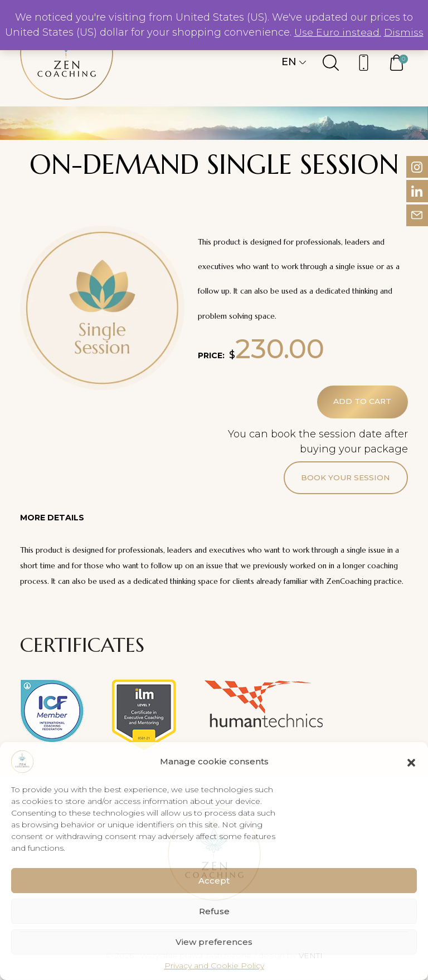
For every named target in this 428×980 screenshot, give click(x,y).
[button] (411, 762)
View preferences (214, 942)
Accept (214, 881)
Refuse (214, 911)
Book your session (345, 479)
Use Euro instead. (337, 32)
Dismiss (404, 32)
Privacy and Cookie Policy (214, 966)
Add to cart (362, 402)
